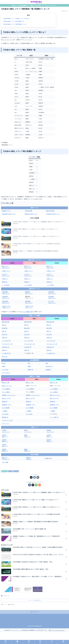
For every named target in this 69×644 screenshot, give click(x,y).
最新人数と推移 (6, 322)
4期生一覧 (49, 350)
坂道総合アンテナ (6, 211)
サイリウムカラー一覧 (8, 344)
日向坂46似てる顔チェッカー (53, 214)
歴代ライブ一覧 (6, 383)
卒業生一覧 (5, 337)
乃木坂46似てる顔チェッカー (9, 214)
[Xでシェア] (31, 477)
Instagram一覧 (5, 347)
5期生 (10, 471)
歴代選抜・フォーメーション (9, 395)
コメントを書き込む (35, 600)
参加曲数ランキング (7, 405)
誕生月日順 (5, 328)
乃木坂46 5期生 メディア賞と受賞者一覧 (13, 21)
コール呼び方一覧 (6, 353)
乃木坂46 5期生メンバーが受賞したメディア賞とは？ (17, 19)
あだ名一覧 (5, 334)
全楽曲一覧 (5, 401)
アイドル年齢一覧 (27, 312)
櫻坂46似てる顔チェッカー (32, 214)
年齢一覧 (4, 325)
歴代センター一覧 (6, 398)
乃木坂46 (16, 471)
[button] (38, 477)
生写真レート (5, 279)
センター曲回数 (6, 408)
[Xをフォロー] (33, 485)
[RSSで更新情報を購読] (39, 485)
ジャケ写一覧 (5, 414)
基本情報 (4, 471)
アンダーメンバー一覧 (8, 420)
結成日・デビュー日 (7, 386)
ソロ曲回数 (5, 411)
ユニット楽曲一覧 (54, 417)
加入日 (4, 363)
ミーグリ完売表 (6, 285)
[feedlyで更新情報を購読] (36, 485)
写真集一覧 (5, 282)
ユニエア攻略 (5, 462)
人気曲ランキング (6, 271)
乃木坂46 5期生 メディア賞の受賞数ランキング (15, 24)
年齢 (29, 363)
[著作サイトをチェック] (30, 485)
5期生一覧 (5, 350)
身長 (47, 363)
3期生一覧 (27, 350)
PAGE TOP (35, 612)
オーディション (6, 424)
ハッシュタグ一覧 (6, 341)
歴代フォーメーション (55, 395)
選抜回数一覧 (5, 417)
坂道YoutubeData (50, 211)
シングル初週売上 (6, 389)
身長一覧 (4, 331)
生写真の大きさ (49, 458)
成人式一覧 (5, 356)
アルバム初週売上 (6, 392)
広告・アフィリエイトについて (57, 630)
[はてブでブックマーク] (34, 477)
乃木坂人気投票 (29, 211)
